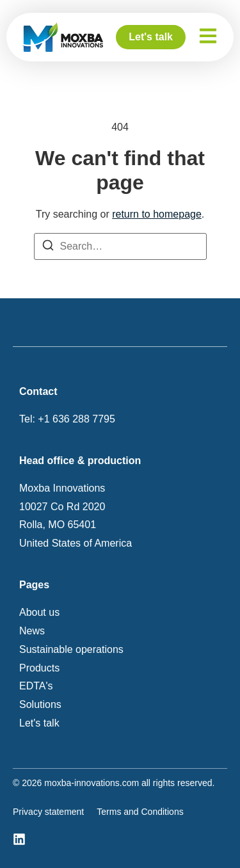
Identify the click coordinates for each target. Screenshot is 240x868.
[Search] (48, 248)
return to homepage (157, 214)
